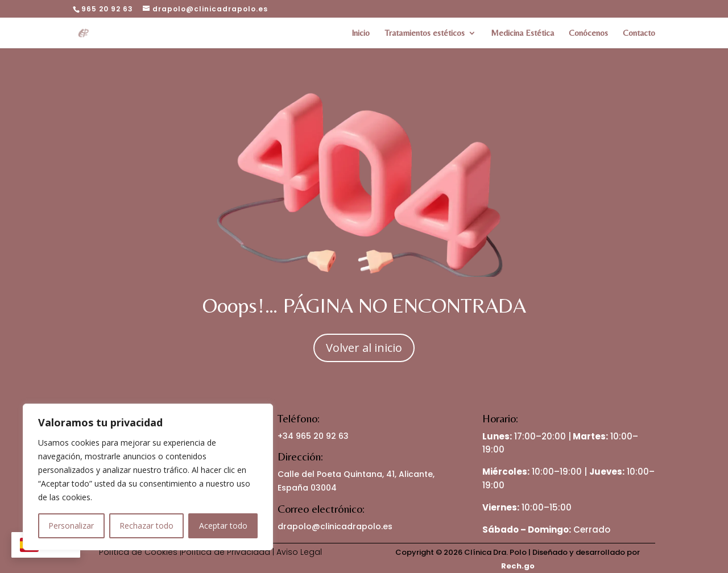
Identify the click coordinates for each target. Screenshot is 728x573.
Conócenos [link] (588, 33)
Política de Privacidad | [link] (229, 552)
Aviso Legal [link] (299, 552)
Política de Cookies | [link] (140, 552)
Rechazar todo (146, 526)
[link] (90, 32)
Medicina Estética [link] (522, 33)
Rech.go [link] (518, 566)
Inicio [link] (361, 33)
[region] (148, 477)
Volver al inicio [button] (364, 348)
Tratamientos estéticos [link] (425, 33)
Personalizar (71, 526)
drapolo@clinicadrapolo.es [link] (335, 526)
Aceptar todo (223, 526)
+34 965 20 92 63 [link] (313, 436)
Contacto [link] (639, 33)
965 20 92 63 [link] (107, 9)
